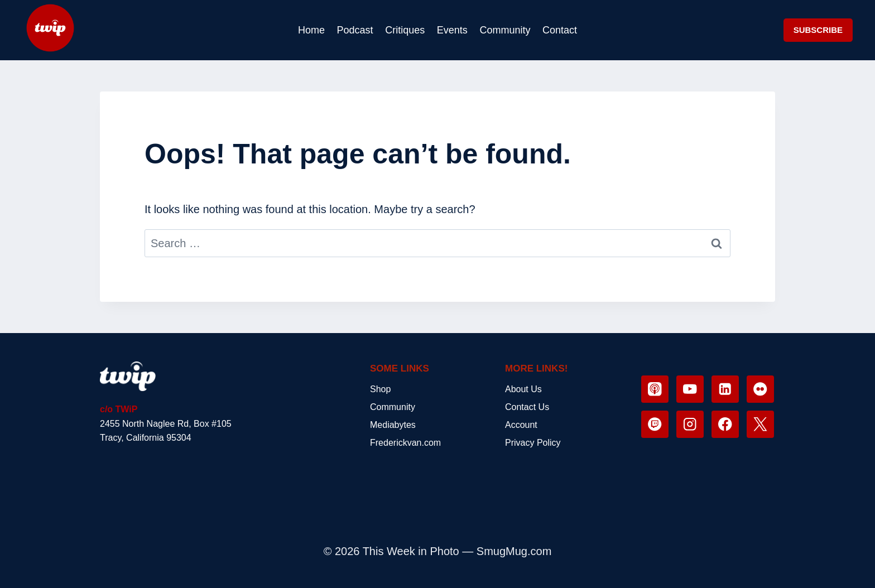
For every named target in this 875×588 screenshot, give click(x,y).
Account (521, 425)
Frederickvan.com (405, 443)
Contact (560, 30)
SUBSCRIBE (818, 30)
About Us (523, 389)
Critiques (405, 30)
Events (452, 30)
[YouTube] (690, 389)
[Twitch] (655, 424)
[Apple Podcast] (655, 389)
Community (505, 30)
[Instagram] (690, 424)
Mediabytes (393, 425)
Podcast (355, 30)
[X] (760, 424)
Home (311, 30)
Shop (380, 389)
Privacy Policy (533, 443)
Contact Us (527, 407)
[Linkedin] (725, 389)
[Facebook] (725, 424)
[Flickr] (760, 389)
